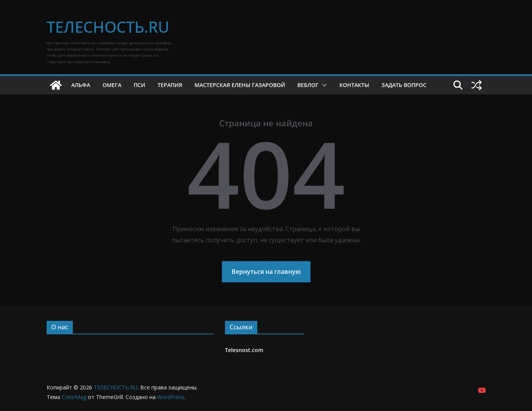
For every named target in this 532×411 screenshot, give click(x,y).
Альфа (81, 85)
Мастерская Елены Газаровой (240, 85)
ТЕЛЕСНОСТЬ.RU (108, 27)
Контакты (354, 85)
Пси (139, 85)
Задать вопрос (404, 85)
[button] (323, 85)
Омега (112, 85)
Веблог (308, 85)
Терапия (170, 85)
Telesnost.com (244, 350)
